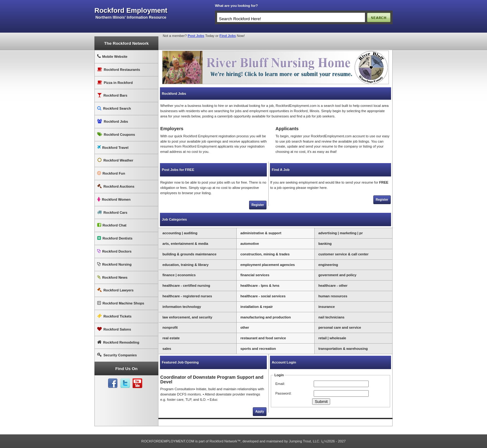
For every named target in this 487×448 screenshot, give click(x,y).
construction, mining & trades (265, 254)
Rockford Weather (115, 160)
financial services (255, 275)
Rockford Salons (114, 329)
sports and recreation (258, 349)
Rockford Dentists (115, 238)
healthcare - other (333, 286)
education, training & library (186, 265)
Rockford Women (114, 199)
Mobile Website (112, 56)
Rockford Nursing (114, 264)
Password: (283, 393)
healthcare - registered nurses (187, 296)
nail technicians (331, 317)
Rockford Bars (112, 95)
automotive (250, 244)
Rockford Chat (112, 225)
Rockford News (112, 277)
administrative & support (261, 233)
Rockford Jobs (113, 121)
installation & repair (257, 307)
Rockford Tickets (114, 316)
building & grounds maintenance (189, 254)
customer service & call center (344, 254)
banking (325, 244)
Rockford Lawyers (115, 290)
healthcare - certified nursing (186, 286)
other (245, 327)
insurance (327, 307)
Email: (280, 384)
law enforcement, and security (187, 317)
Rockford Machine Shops (121, 303)
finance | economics (179, 275)
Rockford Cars (112, 212)
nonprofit (170, 327)
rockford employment (131, 11)
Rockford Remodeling (118, 342)
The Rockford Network (126, 43)
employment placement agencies (268, 265)
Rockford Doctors (114, 251)
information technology (182, 307)
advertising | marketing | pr (341, 233)
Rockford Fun (111, 173)
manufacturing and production (266, 317)
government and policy (337, 275)
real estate (171, 338)
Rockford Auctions (116, 186)
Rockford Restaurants (119, 69)
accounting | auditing (180, 233)
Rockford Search (114, 108)
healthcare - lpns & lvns (260, 286)
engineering (328, 265)
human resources (333, 296)
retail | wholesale (332, 338)
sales (167, 349)
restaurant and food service (263, 338)
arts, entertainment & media (185, 244)
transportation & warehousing (343, 349)
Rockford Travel (113, 147)
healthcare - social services (263, 296)
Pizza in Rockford (115, 82)
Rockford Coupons (116, 134)
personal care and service (340, 327)
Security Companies (117, 355)
